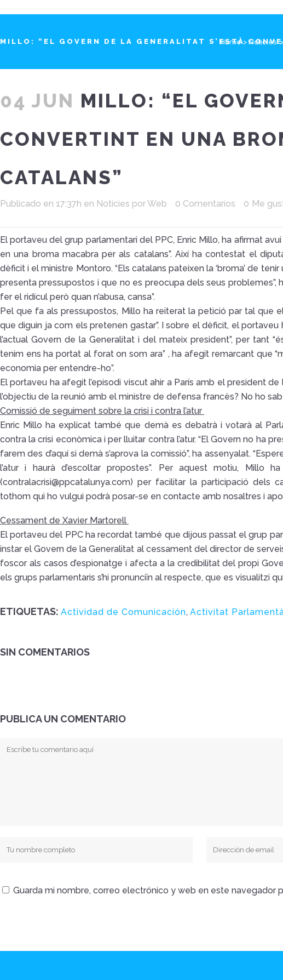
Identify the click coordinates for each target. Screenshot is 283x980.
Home (231, 42)
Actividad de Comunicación (123, 612)
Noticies (262, 42)
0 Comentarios (205, 204)
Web (157, 204)
